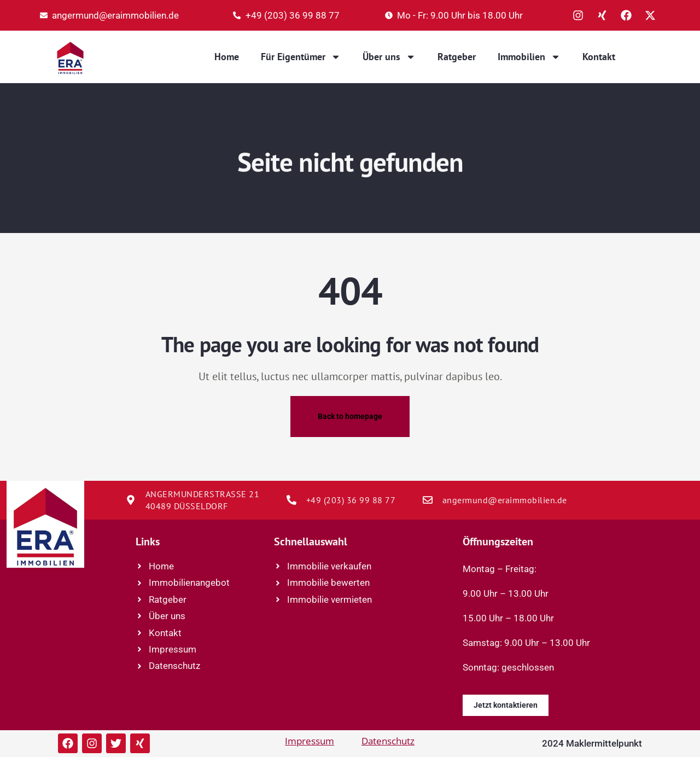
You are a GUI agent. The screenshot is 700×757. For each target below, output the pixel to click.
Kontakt (599, 57)
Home (227, 57)
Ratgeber (457, 57)
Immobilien (529, 57)
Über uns (389, 57)
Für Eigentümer (301, 57)
